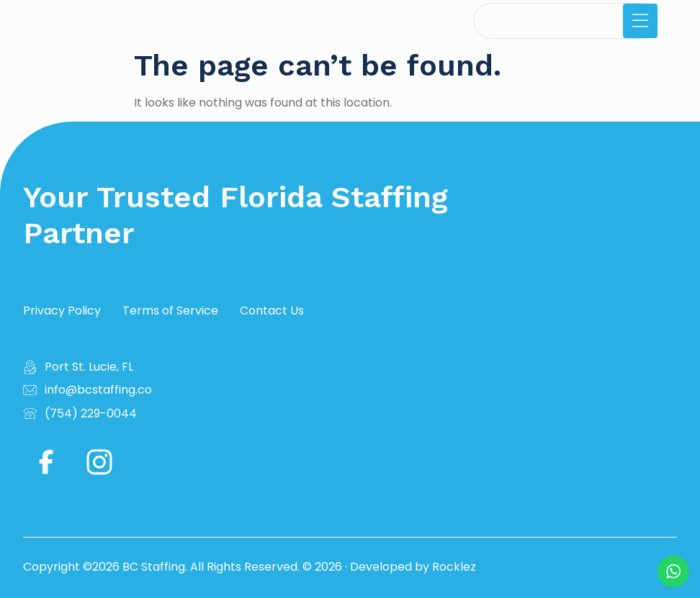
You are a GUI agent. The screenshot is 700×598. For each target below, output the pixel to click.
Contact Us (272, 311)
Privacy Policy (62, 311)
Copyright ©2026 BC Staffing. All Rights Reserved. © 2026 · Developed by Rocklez (250, 567)
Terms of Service (170, 311)
